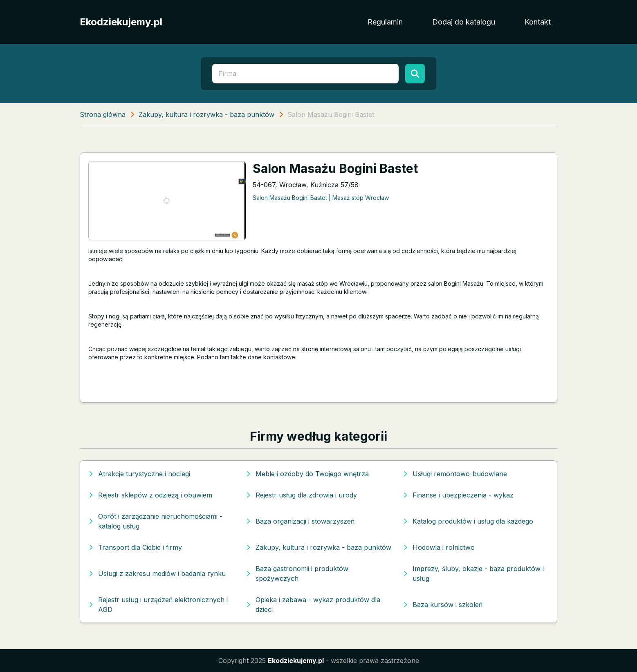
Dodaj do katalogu (464, 22)
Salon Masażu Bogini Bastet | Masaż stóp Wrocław (321, 198)
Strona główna (103, 114)
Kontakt (538, 22)
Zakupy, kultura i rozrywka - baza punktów (206, 114)
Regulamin (385, 22)
